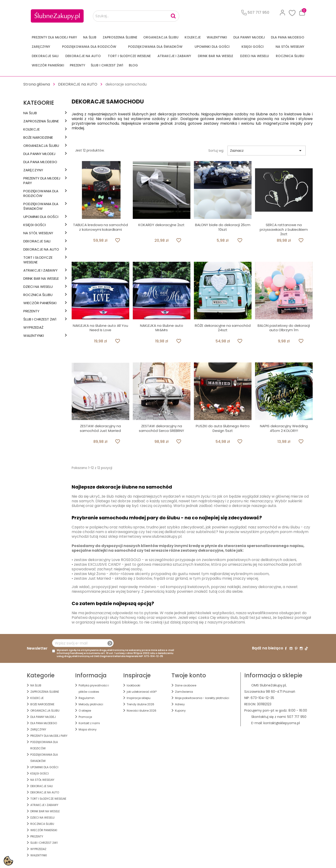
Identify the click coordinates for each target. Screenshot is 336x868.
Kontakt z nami (89, 723)
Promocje (85, 717)
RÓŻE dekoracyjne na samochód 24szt (223, 328)
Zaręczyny (41, 47)
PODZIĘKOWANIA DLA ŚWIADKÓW (155, 47)
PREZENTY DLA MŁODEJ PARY (54, 37)
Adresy (180, 704)
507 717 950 (297, 717)
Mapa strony (88, 729)
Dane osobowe (186, 685)
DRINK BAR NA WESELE (215, 56)
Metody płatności (91, 704)
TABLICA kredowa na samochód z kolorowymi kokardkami (100, 227)
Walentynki (217, 37)
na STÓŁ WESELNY (290, 47)
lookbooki (133, 685)
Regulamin (87, 698)
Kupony (180, 711)
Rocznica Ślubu (290, 56)
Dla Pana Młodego (288, 37)
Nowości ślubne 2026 (142, 711)
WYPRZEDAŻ (33, 327)
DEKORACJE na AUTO (83, 56)
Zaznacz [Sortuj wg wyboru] (267, 151)
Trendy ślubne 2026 (140, 704)
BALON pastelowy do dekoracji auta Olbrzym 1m (284, 328)
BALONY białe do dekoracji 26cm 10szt (223, 227)
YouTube (291, 648)
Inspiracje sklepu (139, 698)
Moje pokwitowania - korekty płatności (202, 698)
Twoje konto (189, 675)
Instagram (301, 648)
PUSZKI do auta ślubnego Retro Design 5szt (223, 428)
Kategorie (39, 103)
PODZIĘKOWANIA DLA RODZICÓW (89, 47)
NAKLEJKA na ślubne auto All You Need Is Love (100, 328)
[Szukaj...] (136, 16)
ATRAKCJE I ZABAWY (174, 56)
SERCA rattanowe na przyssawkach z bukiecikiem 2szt (284, 229)
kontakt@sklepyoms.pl (282, 723)
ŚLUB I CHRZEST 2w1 (107, 65)
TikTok (306, 648)
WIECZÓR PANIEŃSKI (48, 65)
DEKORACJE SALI (45, 56)
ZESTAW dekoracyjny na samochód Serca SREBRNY (161, 428)
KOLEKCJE (193, 37)
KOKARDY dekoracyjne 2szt (161, 225)
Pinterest (296, 648)
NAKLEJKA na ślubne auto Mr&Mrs (162, 328)
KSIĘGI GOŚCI (253, 47)
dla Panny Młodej (249, 37)
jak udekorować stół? (142, 692)
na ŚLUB (90, 37)
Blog (133, 65)
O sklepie (85, 711)
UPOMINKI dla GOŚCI (212, 47)
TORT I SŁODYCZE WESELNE (129, 56)
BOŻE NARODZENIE (38, 138)
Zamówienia (184, 692)
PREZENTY (77, 65)
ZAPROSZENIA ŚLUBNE (120, 37)
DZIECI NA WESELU (255, 56)
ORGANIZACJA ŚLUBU (161, 37)
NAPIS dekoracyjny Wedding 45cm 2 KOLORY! (284, 428)
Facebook (286, 648)
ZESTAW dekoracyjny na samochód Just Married (100, 428)
